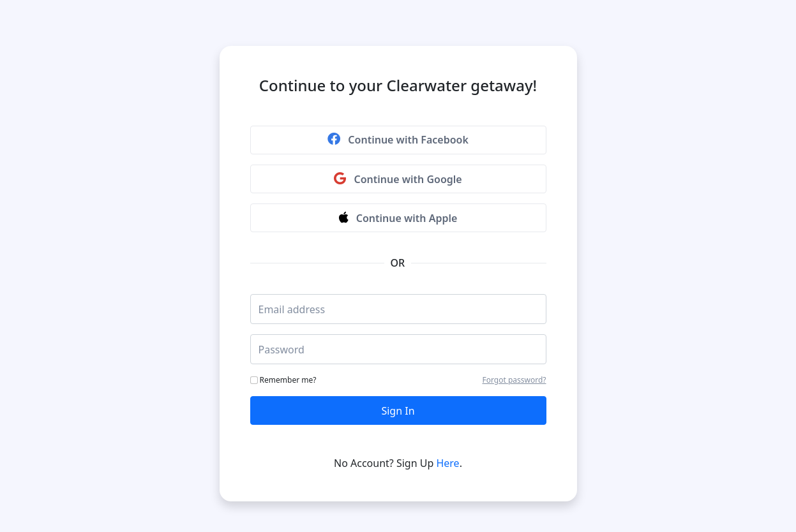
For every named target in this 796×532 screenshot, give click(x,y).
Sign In (398, 411)
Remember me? (283, 380)
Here (447, 463)
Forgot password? (514, 380)
